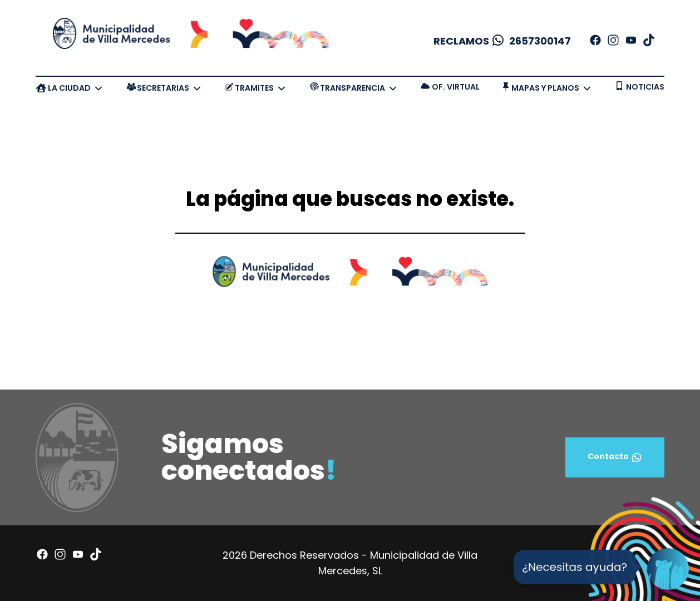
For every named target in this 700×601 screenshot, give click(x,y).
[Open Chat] (668, 569)
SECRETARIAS (163, 88)
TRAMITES (254, 88)
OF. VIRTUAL (456, 87)
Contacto (615, 457)
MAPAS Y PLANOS (545, 88)
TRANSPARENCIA (353, 88)
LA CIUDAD (69, 88)
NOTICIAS (645, 87)
